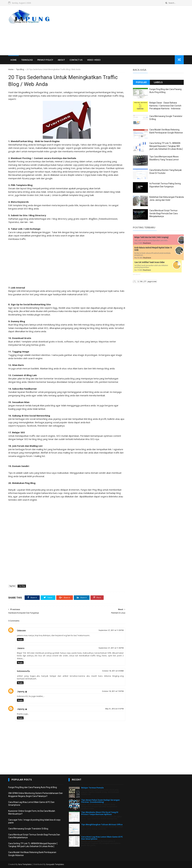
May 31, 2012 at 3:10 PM (114, 709)
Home (13, 60)
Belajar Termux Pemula (92, 788)
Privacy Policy (45, 60)
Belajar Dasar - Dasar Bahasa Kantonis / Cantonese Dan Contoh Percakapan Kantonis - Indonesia (165, 106)
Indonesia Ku (23, 671)
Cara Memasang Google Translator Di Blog (28, 829)
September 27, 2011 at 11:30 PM (111, 648)
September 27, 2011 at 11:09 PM (111, 630)
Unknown (21, 631)
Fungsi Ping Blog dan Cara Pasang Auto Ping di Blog (33, 787)
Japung (21, 691)
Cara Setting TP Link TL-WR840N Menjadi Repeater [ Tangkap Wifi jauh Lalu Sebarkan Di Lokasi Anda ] (166, 146)
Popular (141, 82)
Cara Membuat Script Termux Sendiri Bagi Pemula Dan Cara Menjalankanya (163, 213)
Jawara (21, 648)
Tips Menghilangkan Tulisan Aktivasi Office (102, 825)
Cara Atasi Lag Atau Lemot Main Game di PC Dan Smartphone (102, 838)
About (61, 60)
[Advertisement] (129, 31)
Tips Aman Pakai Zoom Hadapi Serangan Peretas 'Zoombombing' (100, 801)
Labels (158, 82)
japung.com (137, 274)
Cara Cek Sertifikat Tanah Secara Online (149, 262)
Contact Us (76, 60)
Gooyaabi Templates (55, 864)
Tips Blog (20, 69)
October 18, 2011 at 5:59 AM (113, 671)
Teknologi (27, 60)
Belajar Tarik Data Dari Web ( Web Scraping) (151, 237)
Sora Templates (25, 864)
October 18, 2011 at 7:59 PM (113, 691)
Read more (147, 243)
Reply (20, 639)
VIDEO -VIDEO (94, 60)
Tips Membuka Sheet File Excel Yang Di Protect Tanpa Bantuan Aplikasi (100, 813)
